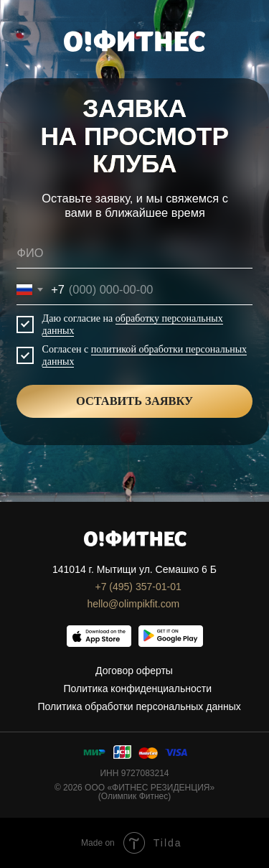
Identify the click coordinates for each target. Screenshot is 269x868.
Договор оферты (134, 671)
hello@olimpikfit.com (134, 604)
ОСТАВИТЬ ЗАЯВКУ (134, 401)
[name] (134, 253)
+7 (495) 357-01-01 (138, 587)
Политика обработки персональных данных (140, 706)
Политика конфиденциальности (138, 689)
